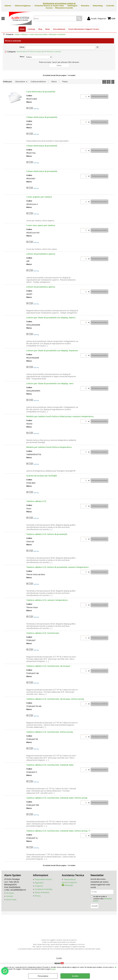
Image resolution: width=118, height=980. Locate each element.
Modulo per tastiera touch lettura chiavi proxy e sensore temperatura (60, 416)
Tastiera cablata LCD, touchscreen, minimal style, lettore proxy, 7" (58, 831)
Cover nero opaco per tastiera (41, 225)
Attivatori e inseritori (54, 52)
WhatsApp (67, 885)
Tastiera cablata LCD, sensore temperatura (47, 600)
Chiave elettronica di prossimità (42, 117)
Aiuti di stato (11, 899)
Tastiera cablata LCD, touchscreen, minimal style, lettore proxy (57, 798)
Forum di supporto (69, 882)
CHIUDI (116, 967)
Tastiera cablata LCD (36, 501)
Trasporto (39, 886)
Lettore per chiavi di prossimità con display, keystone (52, 350)
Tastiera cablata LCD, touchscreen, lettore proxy (50, 732)
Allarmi (25, 52)
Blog (40, 29)
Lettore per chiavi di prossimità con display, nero (50, 383)
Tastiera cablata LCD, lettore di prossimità (47, 534)
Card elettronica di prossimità (41, 92)
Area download (59, 29)
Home (22, 29)
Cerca (22, 47)
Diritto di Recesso (42, 892)
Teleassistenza (70, 879)
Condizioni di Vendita (44, 889)
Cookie (53, 969)
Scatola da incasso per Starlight (42, 476)
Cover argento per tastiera (39, 197)
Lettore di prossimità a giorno (41, 254)
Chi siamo (10, 893)
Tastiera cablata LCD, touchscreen (43, 633)
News (48, 29)
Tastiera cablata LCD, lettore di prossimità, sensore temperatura (57, 567)
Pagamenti (39, 883)
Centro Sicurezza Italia (37, 52)
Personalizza (43, 976)
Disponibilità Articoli (43, 879)
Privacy (38, 896)
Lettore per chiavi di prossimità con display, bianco (51, 318)
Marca (22, 57)
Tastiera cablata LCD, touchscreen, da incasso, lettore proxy (55, 699)
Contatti (9, 896)
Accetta (75, 976)
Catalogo (31, 29)
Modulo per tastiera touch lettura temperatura (49, 447)
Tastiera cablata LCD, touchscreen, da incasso (48, 666)
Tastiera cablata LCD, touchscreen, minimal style (50, 765)
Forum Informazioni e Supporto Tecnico (84, 29)
